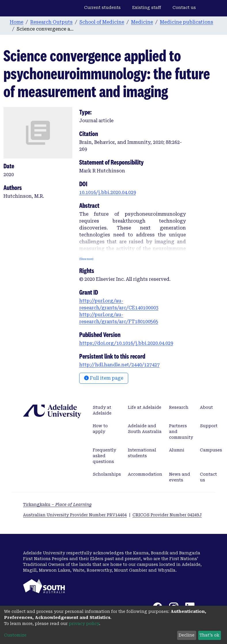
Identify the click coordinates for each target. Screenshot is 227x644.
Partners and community (181, 432)
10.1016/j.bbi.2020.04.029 (108, 192)
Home (17, 22)
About (206, 407)
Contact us (184, 7)
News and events (180, 477)
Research (179, 407)
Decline (187, 635)
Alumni (177, 450)
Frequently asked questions (104, 456)
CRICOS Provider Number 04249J (167, 515)
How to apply (100, 429)
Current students (102, 7)
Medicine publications (187, 22)
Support (209, 426)
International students (142, 453)
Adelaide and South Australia (145, 429)
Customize (15, 635)
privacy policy (84, 624)
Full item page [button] (104, 378)
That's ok (209, 635)
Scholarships (107, 474)
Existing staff (147, 7)
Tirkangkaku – (57, 504)
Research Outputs (51, 22)
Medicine (142, 22)
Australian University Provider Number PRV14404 (75, 515)
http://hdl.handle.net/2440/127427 (119, 365)
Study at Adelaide (102, 410)
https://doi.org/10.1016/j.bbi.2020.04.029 (126, 343)
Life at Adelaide (145, 407)
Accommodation (145, 474)
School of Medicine (102, 22)
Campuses (211, 450)
